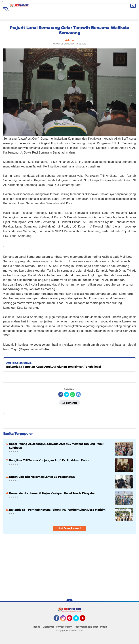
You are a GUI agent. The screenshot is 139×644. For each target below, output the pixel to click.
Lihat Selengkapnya (70, 528)
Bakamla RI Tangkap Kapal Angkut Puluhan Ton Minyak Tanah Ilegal (53, 367)
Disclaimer (48, 627)
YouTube (85, 620)
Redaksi (36, 627)
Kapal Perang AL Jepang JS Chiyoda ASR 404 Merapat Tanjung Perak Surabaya (56, 446)
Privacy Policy (64, 627)
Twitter (78, 620)
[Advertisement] (97, 570)
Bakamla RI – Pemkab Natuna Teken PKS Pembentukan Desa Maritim (57, 510)
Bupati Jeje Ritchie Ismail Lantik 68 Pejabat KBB (42, 477)
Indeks (104, 627)
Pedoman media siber (86, 627)
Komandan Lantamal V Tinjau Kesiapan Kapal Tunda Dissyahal (52, 493)
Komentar (70, 403)
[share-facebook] (61, 394)
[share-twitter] (67, 394)
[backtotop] (69, 602)
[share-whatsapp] (72, 394)
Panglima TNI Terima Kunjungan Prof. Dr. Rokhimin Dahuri (50, 460)
